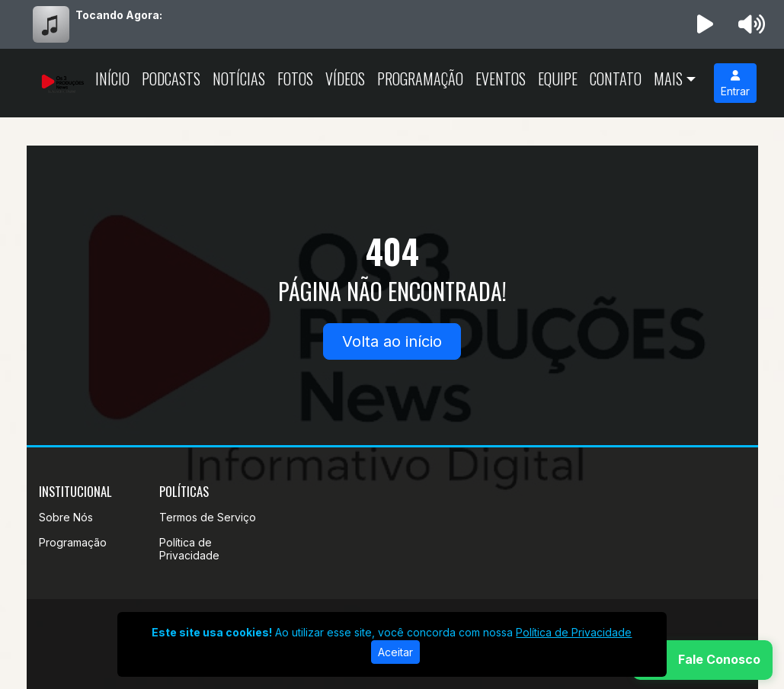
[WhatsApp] (702, 660)
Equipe (558, 79)
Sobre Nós (66, 517)
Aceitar (395, 652)
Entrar (735, 84)
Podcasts (171, 79)
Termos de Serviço (208, 517)
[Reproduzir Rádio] (705, 24)
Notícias (239, 79)
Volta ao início (392, 341)
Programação (420, 79)
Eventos (501, 79)
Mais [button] (668, 79)
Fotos (295, 79)
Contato (616, 79)
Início (112, 79)
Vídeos (345, 79)
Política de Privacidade (189, 549)
